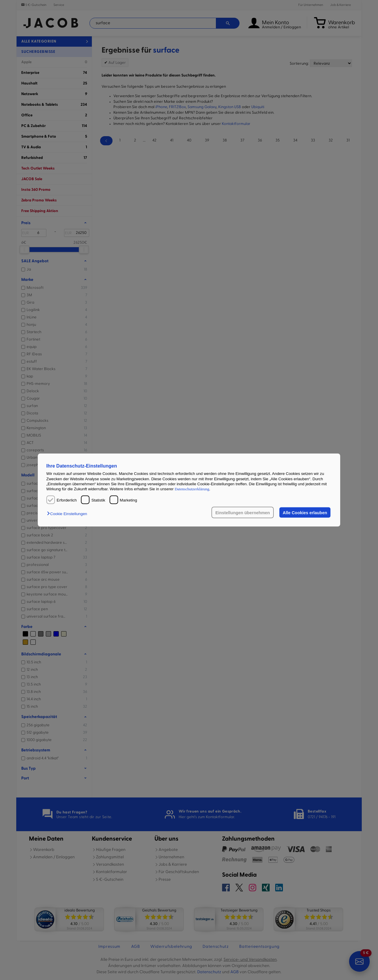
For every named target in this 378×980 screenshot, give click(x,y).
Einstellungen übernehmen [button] (243, 512)
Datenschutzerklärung (192, 489)
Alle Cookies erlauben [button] (305, 512)
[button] (69, 513)
